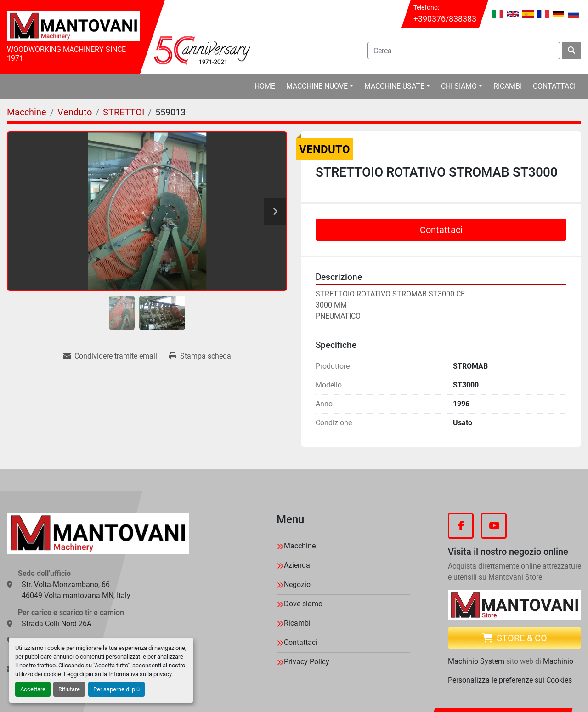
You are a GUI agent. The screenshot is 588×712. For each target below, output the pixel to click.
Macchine (300, 546)
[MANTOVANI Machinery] (98, 534)
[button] (320, 86)
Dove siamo (303, 604)
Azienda (297, 565)
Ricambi (508, 86)
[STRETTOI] (124, 112)
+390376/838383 (445, 19)
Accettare (33, 689)
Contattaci (554, 86)
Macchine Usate (394, 86)
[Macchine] (27, 112)
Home (265, 86)
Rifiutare (69, 689)
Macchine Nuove (317, 86)
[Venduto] (75, 112)
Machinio (558, 661)
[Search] (464, 51)
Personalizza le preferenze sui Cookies (510, 680)
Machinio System (476, 661)
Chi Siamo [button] (459, 86)
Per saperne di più (116, 689)
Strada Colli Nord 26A (57, 624)
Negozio (297, 584)
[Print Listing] (200, 356)
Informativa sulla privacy (140, 674)
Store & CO (515, 638)
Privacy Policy (307, 662)
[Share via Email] (110, 356)
